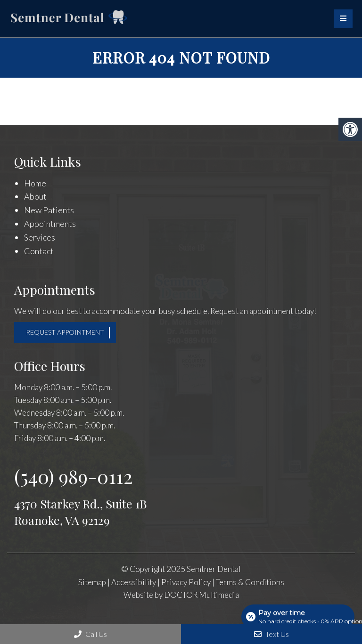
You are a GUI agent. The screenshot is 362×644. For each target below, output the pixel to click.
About (35, 196)
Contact (39, 251)
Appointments (50, 224)
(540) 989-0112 (73, 476)
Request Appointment (65, 332)
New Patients (49, 210)
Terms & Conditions (250, 582)
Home (35, 183)
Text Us (271, 634)
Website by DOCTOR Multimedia (181, 595)
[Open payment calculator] (298, 617)
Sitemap (92, 582)
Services (40, 237)
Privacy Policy (187, 582)
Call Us (90, 634)
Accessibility (134, 582)
